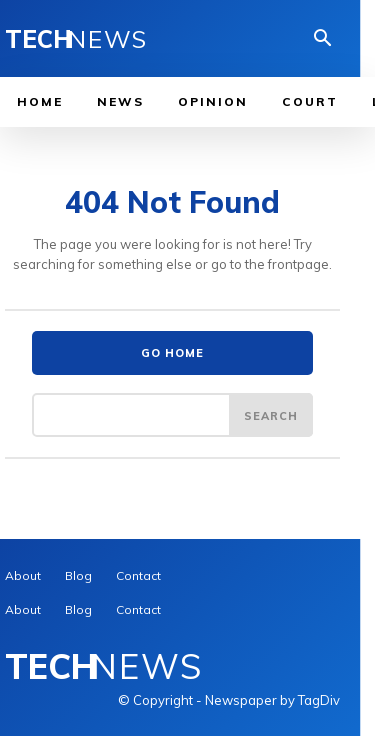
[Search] (271, 415)
